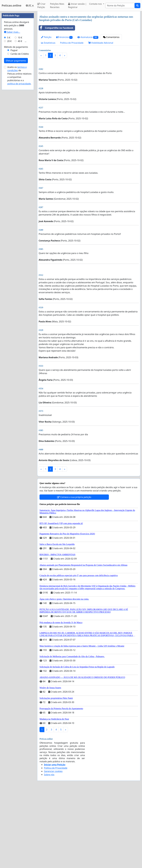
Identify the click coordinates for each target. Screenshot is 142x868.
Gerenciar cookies (53, 849)
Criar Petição (41, 6)
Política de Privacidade (72, 43)
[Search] (120, 6)
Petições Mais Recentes (57, 6)
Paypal (14, 133)
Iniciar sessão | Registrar (77, 6)
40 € (20, 124)
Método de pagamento (16, 130)
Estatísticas (48, 43)
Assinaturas (88, 37)
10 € (20, 120)
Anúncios (64, 37)
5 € (9, 120)
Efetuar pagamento (16, 143)
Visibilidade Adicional (101, 43)
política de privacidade (19, 166)
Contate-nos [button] (96, 4)
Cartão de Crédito (20, 137)
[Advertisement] (89, 82)
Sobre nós (49, 852)
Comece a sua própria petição (74, 574)
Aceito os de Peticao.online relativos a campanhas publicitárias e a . (19, 158)
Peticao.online (12, 5)
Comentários (111, 37)
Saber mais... (12, 115)
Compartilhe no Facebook (56, 28)
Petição (46, 37)
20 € (9, 124)
